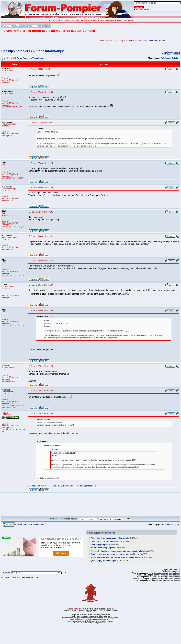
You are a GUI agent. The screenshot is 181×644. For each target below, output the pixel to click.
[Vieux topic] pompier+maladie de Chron (109, 538)
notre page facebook (87, 486)
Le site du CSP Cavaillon (62, 486)
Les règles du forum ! (38, 486)
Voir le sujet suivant (172, 52)
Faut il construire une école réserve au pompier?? (113, 554)
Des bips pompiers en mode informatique (33, 51)
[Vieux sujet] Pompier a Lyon (104, 561)
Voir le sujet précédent (171, 54)
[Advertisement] (41, 41)
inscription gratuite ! (157, 41)
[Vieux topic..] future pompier (104, 541)
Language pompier (99, 545)
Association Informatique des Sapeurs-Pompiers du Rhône (117, 557)
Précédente (166, 58)
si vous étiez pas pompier (102, 548)
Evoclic (81, 611)
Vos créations (38, 58)
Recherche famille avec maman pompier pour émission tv (116, 551)
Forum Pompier (23, 58)
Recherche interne (142, 10)
